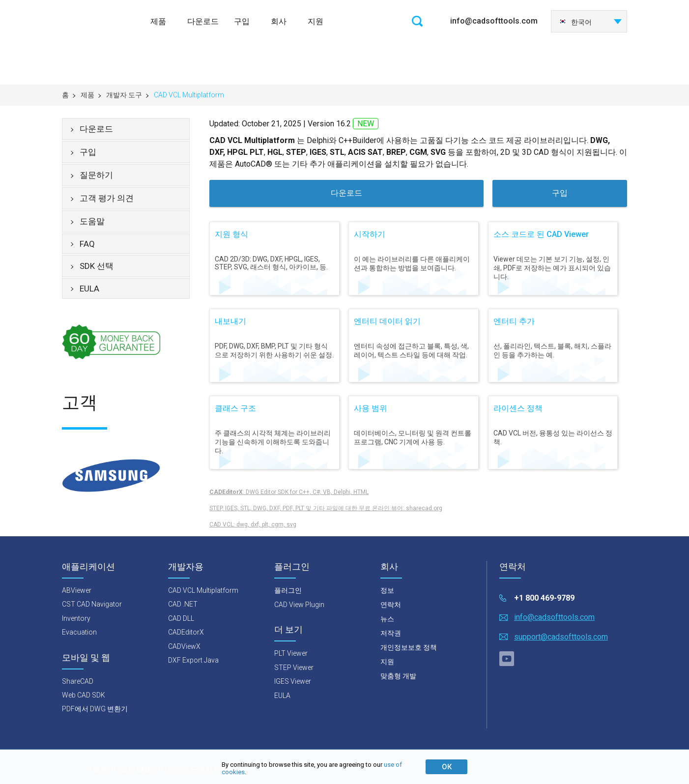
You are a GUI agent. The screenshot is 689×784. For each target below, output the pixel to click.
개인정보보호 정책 (409, 647)
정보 (387, 590)
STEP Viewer (294, 668)
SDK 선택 (97, 266)
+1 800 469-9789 (544, 598)
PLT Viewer (291, 653)
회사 (279, 21)
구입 (242, 21)
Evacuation (79, 632)
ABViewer (77, 590)
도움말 (92, 221)
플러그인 (288, 590)
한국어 (575, 22)
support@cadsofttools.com (561, 637)
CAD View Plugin (299, 605)
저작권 (391, 633)
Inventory (76, 618)
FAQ (87, 244)
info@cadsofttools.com (494, 21)
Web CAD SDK (84, 695)
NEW (366, 124)
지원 (316, 21)
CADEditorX (186, 632)
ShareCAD (78, 681)
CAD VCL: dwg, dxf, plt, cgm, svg (253, 524)
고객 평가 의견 (107, 198)
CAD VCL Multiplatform (203, 590)
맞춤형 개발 (398, 676)
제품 (158, 21)
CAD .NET (183, 604)
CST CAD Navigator (92, 604)
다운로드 (203, 21)
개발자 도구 (124, 95)
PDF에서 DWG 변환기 (95, 709)
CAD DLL (181, 618)
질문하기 (96, 175)
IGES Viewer (293, 681)
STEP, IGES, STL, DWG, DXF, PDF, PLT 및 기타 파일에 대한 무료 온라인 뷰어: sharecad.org (326, 508)
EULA (89, 289)
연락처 (391, 605)
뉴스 (387, 619)
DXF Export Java (193, 660)
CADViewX (184, 646)
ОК (447, 767)
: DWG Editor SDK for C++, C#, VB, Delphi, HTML (289, 492)
